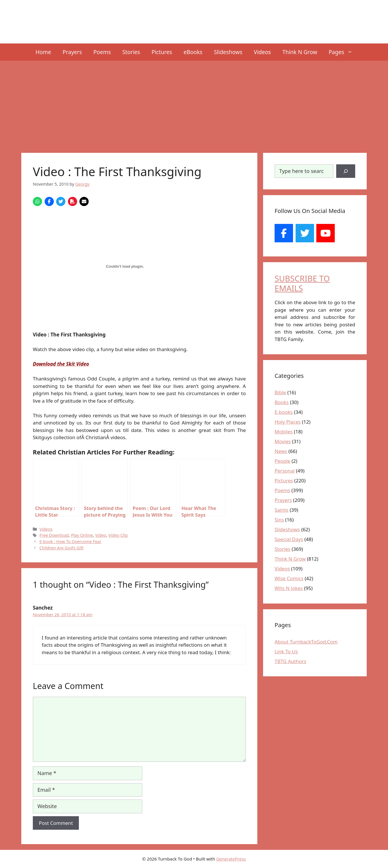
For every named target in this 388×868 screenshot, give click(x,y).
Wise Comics (289, 578)
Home (43, 52)
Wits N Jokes (289, 588)
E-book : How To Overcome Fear (70, 541)
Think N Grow (300, 52)
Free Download (54, 535)
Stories (131, 52)
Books (282, 402)
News (281, 451)
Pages (344, 52)
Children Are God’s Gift (61, 548)
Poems (102, 52)
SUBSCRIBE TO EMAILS (302, 283)
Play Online (82, 535)
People (283, 461)
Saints (282, 510)
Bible (280, 392)
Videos (262, 52)
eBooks (193, 52)
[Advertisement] (194, 104)
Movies (283, 441)
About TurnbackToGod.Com (306, 642)
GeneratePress (231, 859)
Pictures (162, 52)
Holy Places (288, 422)
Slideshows (228, 52)
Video (101, 535)
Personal (285, 471)
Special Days (289, 539)
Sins (279, 520)
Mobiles (284, 432)
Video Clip (118, 535)
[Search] (346, 171)
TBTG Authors (290, 661)
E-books (284, 412)
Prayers (72, 52)
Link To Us (286, 651)
